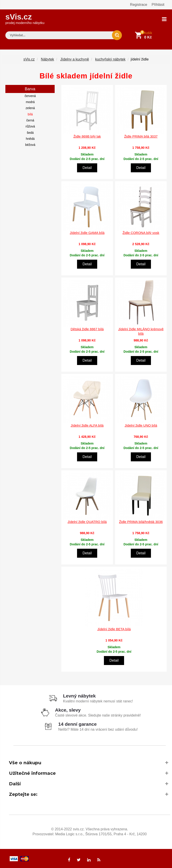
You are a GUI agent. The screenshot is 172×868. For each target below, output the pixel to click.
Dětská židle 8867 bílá (87, 328)
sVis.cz (25, 18)
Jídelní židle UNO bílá (141, 424)
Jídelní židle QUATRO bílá (87, 521)
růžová (30, 125)
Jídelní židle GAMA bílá (87, 232)
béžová (30, 144)
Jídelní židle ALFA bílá (87, 424)
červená (30, 95)
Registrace (139, 5)
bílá (30, 113)
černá (30, 119)
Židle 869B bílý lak (87, 135)
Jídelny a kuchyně (75, 58)
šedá (30, 131)
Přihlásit (158, 5)
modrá (30, 101)
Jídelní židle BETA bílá (114, 628)
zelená (30, 107)
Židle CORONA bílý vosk (141, 232)
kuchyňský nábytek (110, 58)
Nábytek (48, 58)
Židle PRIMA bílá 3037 (141, 135)
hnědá (30, 137)
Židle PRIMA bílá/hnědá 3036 (141, 521)
